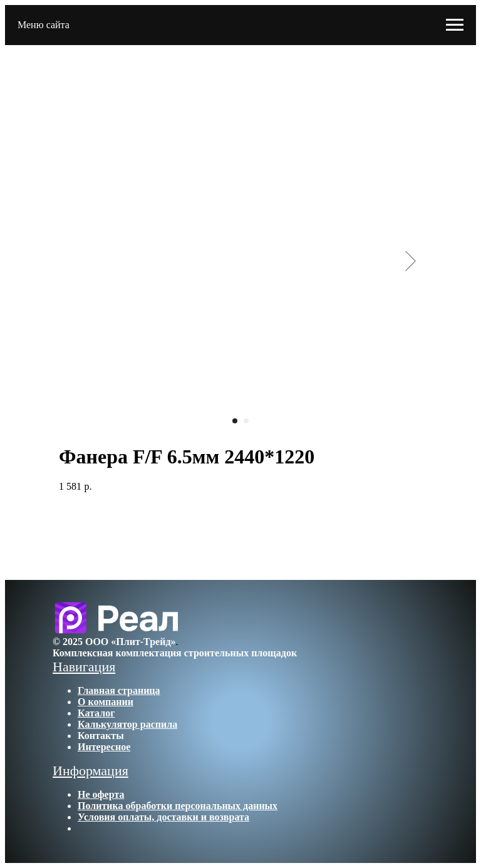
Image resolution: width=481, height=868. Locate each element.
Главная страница (119, 690)
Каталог (96, 713)
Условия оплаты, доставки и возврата (163, 817)
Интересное (104, 747)
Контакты (101, 736)
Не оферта (101, 794)
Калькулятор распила (127, 724)
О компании (106, 702)
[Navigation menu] (455, 25)
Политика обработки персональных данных (178, 806)
